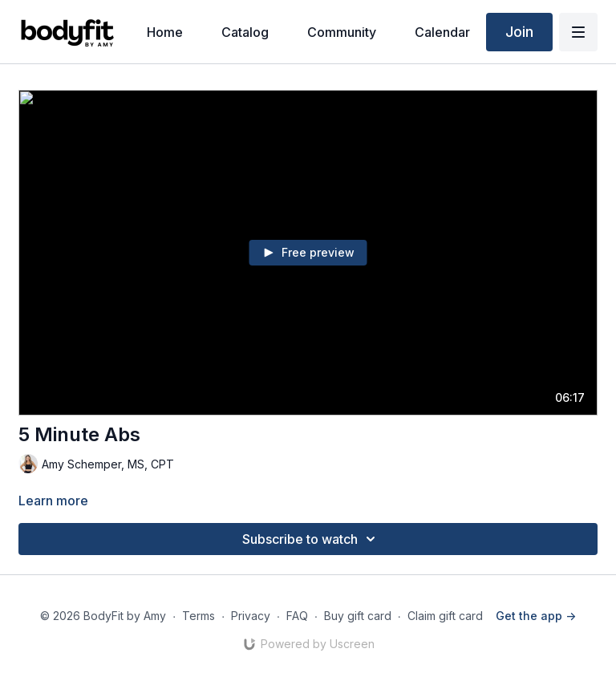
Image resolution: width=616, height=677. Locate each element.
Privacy (251, 616)
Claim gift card (445, 616)
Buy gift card (358, 616)
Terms (199, 616)
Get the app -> (536, 616)
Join (519, 32)
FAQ (297, 616)
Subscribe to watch (311, 539)
